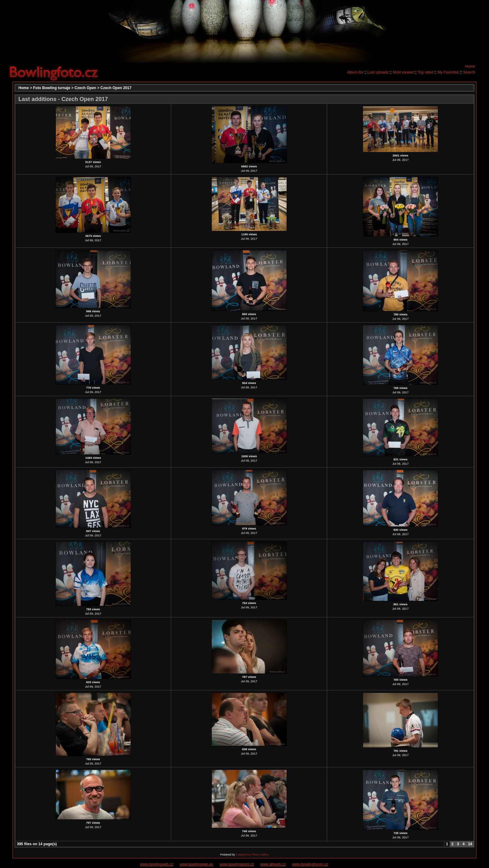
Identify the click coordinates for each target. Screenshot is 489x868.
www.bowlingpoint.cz (237, 864)
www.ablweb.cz (273, 864)
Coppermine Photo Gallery (252, 855)
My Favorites (448, 72)
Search (469, 72)
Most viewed (403, 72)
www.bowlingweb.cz (157, 864)
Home (470, 66)
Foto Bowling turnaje (52, 88)
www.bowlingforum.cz (310, 864)
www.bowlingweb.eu (196, 864)
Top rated (426, 72)
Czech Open (85, 88)
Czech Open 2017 (116, 88)
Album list (355, 72)
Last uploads (378, 72)
